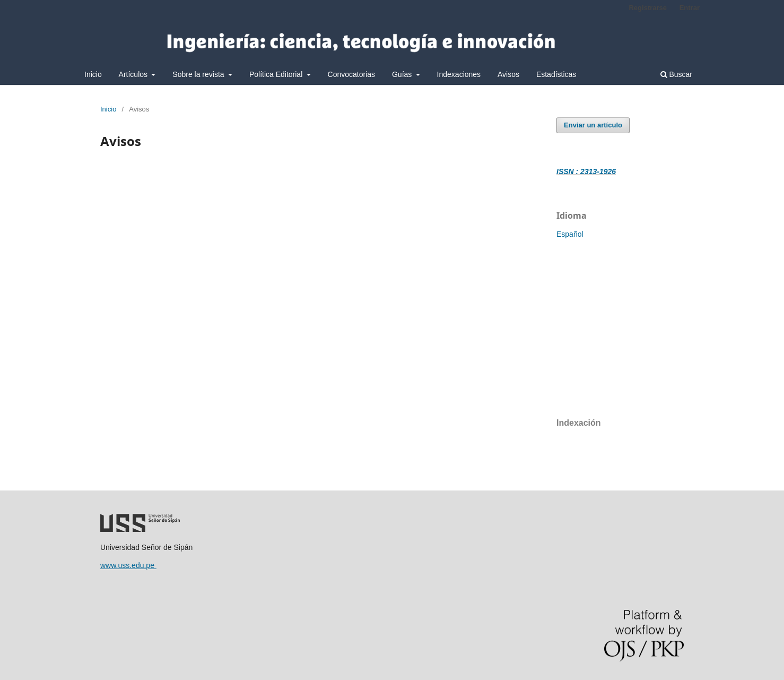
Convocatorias (352, 74)
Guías (403, 74)
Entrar (690, 8)
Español (570, 234)
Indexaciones (459, 74)
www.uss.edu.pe (128, 565)
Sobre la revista (199, 74)
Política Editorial (277, 74)
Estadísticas (556, 74)
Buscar (676, 74)
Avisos (508, 74)
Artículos (134, 74)
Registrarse (648, 8)
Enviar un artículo (593, 125)
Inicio (93, 74)
